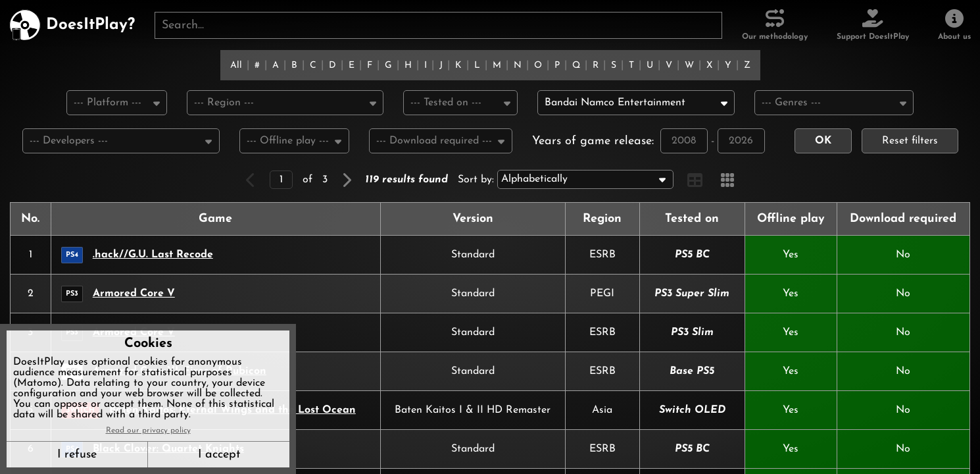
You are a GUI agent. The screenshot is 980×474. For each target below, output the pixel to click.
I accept (219, 455)
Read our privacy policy (148, 431)
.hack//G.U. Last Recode (153, 256)
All (236, 66)
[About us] (954, 25)
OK (823, 142)
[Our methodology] (775, 25)
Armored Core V (134, 295)
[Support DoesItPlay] (873, 25)
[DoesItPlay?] (72, 25)
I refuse (77, 455)
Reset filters (910, 142)
